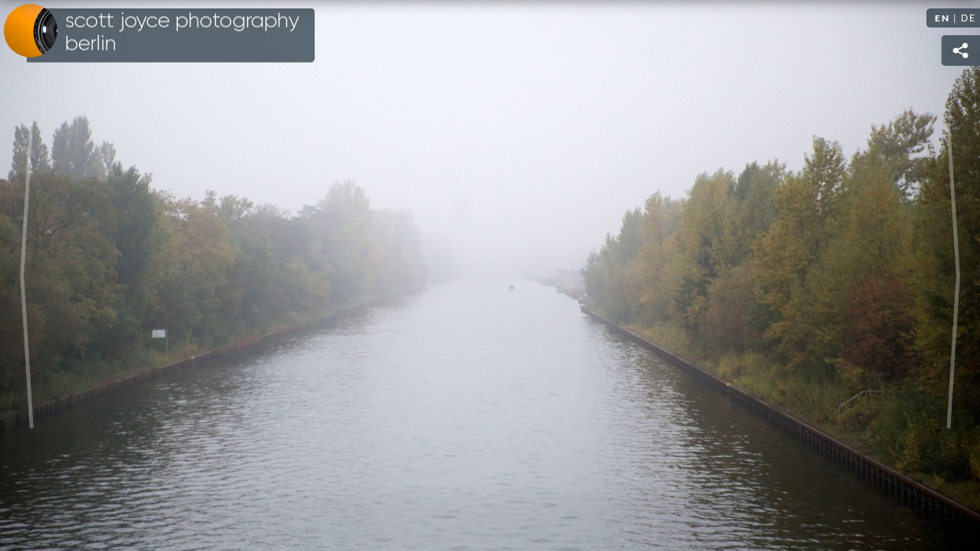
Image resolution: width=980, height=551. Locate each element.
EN (942, 18)
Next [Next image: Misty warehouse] (953, 275)
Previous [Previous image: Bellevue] (27, 275)
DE (969, 18)
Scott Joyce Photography (182, 32)
